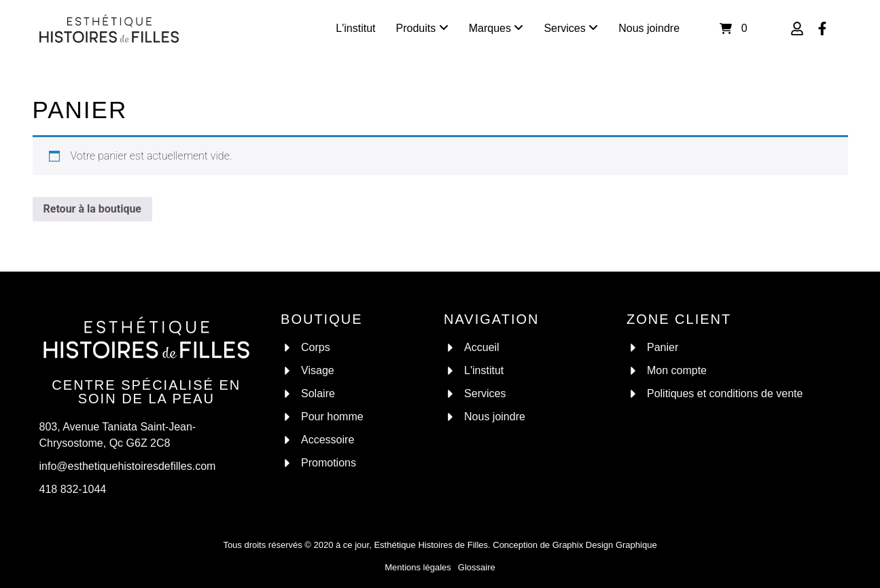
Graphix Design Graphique (605, 545)
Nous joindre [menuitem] (649, 28)
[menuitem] (422, 29)
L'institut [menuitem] (355, 28)
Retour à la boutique (93, 209)
